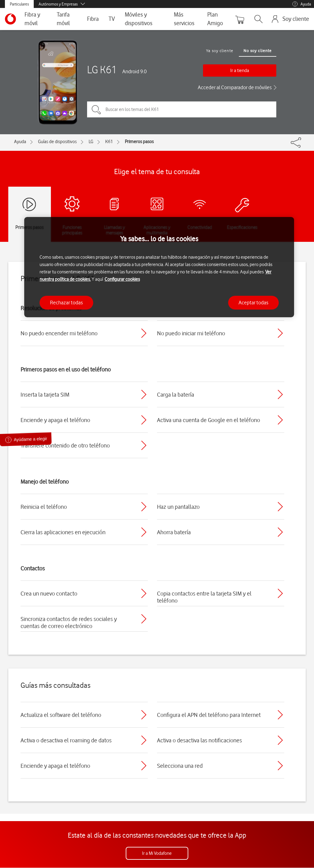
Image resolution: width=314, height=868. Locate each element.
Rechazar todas (66, 303)
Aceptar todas (253, 303)
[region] (159, 267)
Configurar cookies (122, 279)
